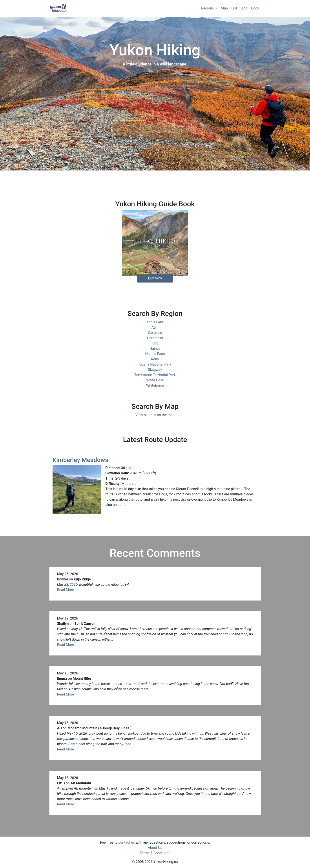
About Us (155, 848)
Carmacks (155, 338)
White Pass (155, 380)
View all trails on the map (155, 415)
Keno (155, 359)
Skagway (155, 370)
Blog (244, 8)
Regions (208, 8)
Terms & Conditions (155, 853)
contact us (127, 842)
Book (255, 8)
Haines (155, 349)
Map (224, 8)
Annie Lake (155, 322)
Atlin (155, 327)
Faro (155, 343)
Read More (66, 590)
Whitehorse (155, 385)
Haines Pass (155, 354)
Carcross (155, 333)
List (234, 8)
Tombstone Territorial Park (155, 375)
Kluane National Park (155, 364)
